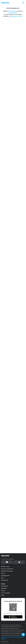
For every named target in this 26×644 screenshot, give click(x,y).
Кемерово (4, 588)
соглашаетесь (5, 637)
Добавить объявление (7, 571)
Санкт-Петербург (6, 593)
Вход (2, 578)
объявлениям (13, 11)
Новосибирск (5, 586)
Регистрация (5, 580)
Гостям (3, 573)
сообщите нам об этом (16, 16)
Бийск (3, 595)
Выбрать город (5, 566)
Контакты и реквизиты (7, 569)
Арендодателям (5, 576)
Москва (3, 591)
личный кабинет (13, 13)
